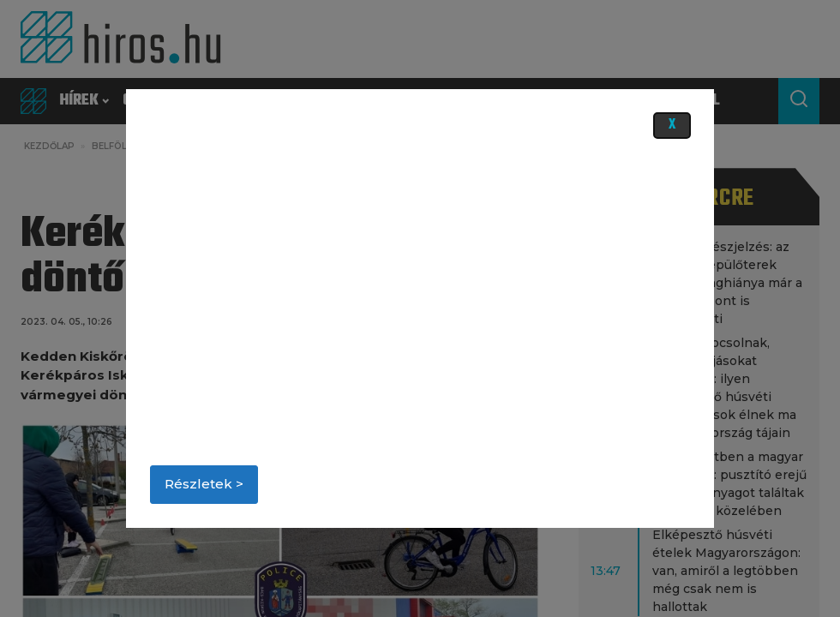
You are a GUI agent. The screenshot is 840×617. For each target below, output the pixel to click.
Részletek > (204, 484)
